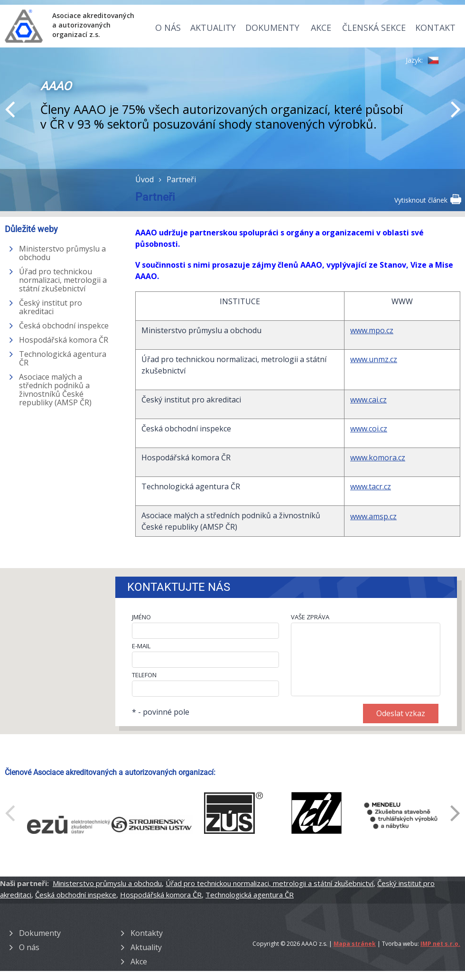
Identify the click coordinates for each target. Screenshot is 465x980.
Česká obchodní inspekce (64, 326)
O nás (168, 28)
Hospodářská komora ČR (64, 340)
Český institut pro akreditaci (51, 307)
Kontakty (147, 933)
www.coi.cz (369, 429)
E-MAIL (141, 646)
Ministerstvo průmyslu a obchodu (62, 253)
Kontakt (435, 28)
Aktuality (213, 28)
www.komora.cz (378, 457)
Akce (321, 28)
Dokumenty (272, 28)
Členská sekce (374, 28)
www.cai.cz (368, 400)
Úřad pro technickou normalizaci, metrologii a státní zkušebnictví (63, 280)
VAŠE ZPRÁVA (310, 617)
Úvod (144, 179)
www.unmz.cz (374, 359)
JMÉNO (141, 617)
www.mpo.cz (372, 330)
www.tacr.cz (371, 486)
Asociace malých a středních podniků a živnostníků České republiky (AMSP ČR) (55, 390)
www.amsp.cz (373, 516)
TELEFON (144, 675)
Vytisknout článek (427, 199)
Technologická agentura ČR (63, 358)
